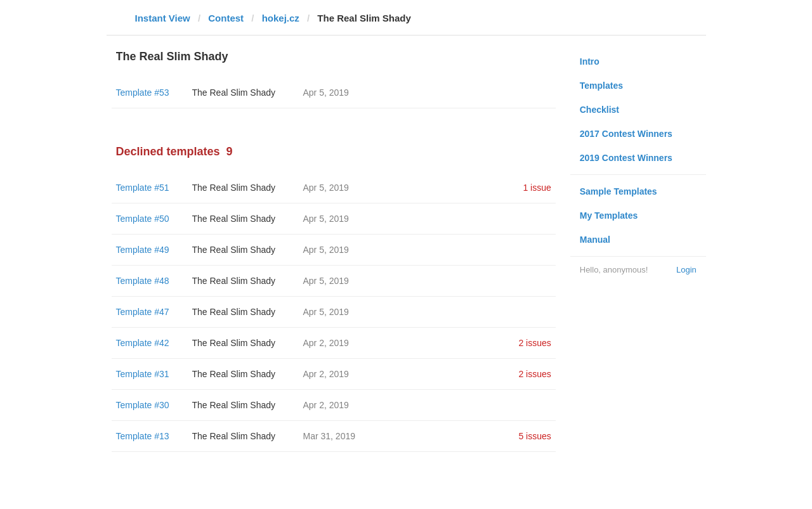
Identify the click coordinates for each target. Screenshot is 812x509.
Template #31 (143, 374)
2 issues (534, 343)
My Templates (609, 216)
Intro (590, 61)
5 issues (534, 436)
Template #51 (143, 188)
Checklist (599, 110)
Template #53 (143, 93)
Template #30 (143, 405)
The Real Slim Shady (234, 93)
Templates (601, 86)
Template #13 (143, 436)
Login (686, 270)
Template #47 (143, 312)
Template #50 (143, 219)
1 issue (537, 188)
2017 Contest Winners (626, 134)
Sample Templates (619, 191)
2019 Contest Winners (626, 158)
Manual (595, 240)
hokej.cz (281, 18)
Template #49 (143, 250)
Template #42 (143, 343)
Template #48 (143, 281)
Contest (226, 18)
